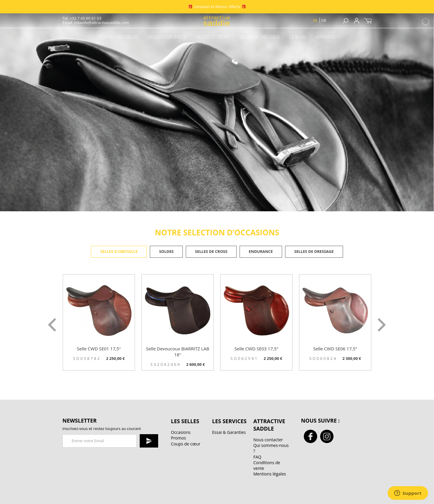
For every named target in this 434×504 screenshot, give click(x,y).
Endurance (261, 251)
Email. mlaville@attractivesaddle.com (96, 23)
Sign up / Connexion (356, 21)
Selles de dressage (314, 251)
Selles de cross (211, 251)
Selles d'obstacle (119, 251)
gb (324, 20)
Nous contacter (268, 440)
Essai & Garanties (229, 432)
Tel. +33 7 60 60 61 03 (82, 18)
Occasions (181, 432)
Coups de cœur (186, 444)
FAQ (257, 457)
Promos (179, 438)
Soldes (166, 251)
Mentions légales (270, 474)
